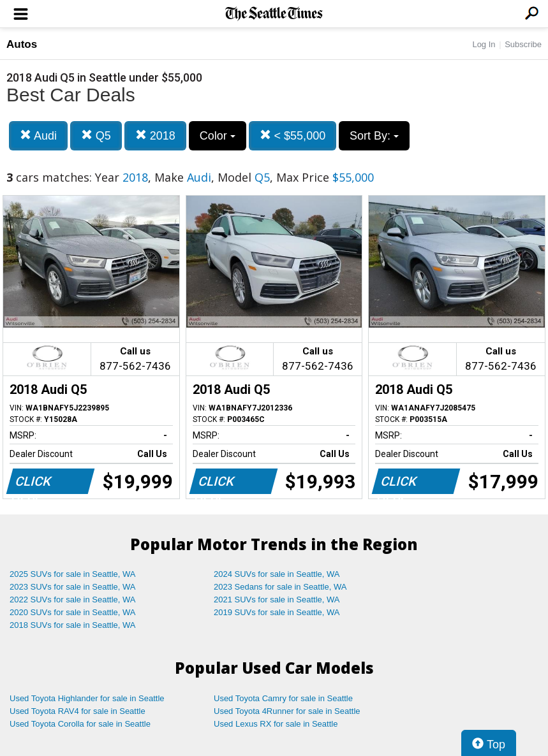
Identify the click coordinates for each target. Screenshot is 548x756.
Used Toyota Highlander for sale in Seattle (87, 698)
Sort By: (374, 136)
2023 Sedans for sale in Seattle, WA (280, 587)
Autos (22, 44)
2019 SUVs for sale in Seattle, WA (277, 612)
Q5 (96, 135)
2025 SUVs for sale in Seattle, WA (73, 574)
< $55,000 (293, 135)
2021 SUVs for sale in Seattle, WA (277, 600)
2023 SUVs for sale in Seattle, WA (73, 587)
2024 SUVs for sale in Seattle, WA (277, 574)
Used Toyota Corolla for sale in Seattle (80, 724)
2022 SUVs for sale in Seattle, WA (73, 600)
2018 (155, 135)
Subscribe (523, 44)
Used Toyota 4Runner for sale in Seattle (287, 711)
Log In (484, 44)
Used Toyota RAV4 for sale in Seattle (78, 711)
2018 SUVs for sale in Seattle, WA (73, 625)
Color (218, 136)
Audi (38, 135)
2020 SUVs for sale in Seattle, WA (73, 612)
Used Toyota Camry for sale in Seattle (283, 698)
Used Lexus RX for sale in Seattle (276, 724)
